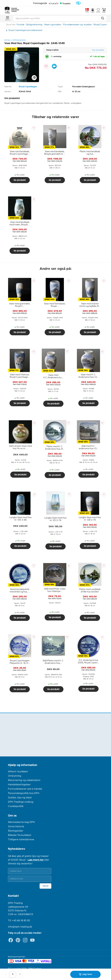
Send (45, 886)
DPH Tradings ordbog (21, 802)
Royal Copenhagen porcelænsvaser (26, 30)
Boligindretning (34, 25)
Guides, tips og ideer (20, 798)
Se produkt (20, 180)
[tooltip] (20, 153)
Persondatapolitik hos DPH (24, 793)
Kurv (104, 10)
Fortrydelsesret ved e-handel (25, 789)
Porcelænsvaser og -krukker (77, 25)
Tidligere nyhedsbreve (21, 840)
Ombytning (15, 776)
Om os (12, 816)
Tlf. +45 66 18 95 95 (19, 921)
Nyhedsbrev (17, 849)
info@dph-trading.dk (20, 927)
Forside (21, 25)
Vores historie (16, 827)
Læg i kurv (85, 974)
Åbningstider (16, 831)
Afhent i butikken (18, 772)
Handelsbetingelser (19, 785)
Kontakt (13, 896)
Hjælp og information (23, 765)
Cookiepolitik (16, 806)
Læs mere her (36, 860)
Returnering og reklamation (24, 780)
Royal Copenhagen (28, 87)
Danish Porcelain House (14, 10)
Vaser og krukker (53, 25)
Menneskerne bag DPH (21, 822)
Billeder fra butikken (20, 835)
